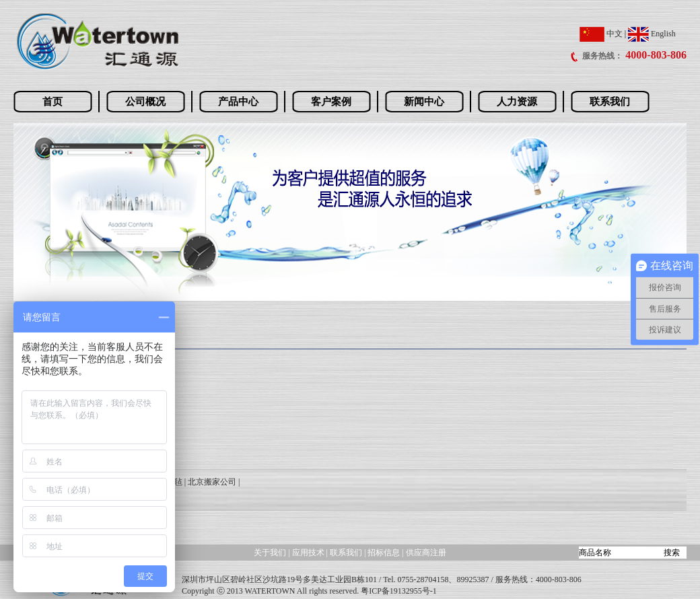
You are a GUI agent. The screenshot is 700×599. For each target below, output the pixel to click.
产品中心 (238, 102)
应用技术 (308, 553)
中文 (601, 34)
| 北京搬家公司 (210, 482)
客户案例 (331, 102)
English (652, 34)
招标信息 (385, 553)
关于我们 (270, 553)
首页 (53, 102)
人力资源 (517, 102)
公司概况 (145, 102)
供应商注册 (426, 553)
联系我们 (610, 102)
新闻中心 (424, 102)
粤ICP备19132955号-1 (399, 591)
